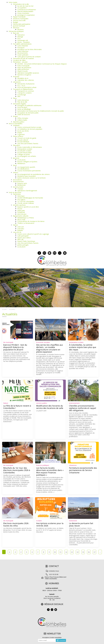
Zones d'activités (23, 13)
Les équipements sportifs (26, 167)
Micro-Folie (21, 220)
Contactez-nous (54, 571)
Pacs (19, 39)
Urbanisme (17, 82)
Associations (17, 180)
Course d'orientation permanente (29, 171)
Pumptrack (21, 212)
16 (89, 552)
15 (83, 552)
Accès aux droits (23, 131)
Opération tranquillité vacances (28, 73)
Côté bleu (21, 229)
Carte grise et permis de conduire (29, 57)
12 (66, 552)
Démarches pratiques (16, 31)
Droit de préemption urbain (27, 87)
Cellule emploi (22, 120)
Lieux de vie (17, 232)
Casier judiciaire (23, 55)
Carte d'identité (23, 46)
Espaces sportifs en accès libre (28, 207)
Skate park (21, 211)
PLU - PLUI (21, 86)
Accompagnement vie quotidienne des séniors (34, 174)
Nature (15, 225)
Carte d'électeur (23, 51)
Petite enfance (18, 136)
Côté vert (21, 227)
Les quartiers (22, 8)
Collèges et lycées (24, 154)
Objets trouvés (23, 71)
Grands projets (18, 187)
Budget (16, 22)
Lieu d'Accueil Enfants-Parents (28, 243)
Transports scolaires (24, 93)
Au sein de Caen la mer (25, 6)
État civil (16, 33)
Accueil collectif (23, 140)
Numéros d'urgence (24, 75)
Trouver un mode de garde (27, 138)
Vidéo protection (23, 69)
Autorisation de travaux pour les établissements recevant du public (41, 111)
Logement (21, 134)
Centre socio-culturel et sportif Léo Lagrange (33, 234)
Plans (15, 98)
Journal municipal (19, 26)
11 (60, 552)
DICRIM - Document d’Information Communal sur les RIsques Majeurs (42, 64)
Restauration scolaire (25, 149)
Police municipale (23, 66)
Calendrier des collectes (26, 80)
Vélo (19, 96)
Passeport (21, 48)
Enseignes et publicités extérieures (29, 105)
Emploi (15, 116)
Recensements (23, 53)
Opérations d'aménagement (27, 191)
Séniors (16, 172)
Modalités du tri (23, 78)
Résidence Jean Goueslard (26, 176)
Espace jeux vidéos (24, 238)
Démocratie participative (22, 24)
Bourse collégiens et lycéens (27, 162)
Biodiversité (21, 185)
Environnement (18, 182)
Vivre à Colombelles (16, 124)
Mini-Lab (20, 239)
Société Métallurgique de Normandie (30, 198)
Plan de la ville (22, 102)
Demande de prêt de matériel (23, 58)
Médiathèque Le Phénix (26, 218)
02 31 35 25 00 (54, 574)
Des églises (21, 200)
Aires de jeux (22, 214)
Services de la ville (19, 20)
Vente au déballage (24, 109)
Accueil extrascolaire (24, 153)
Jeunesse (16, 158)
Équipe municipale (19, 17)
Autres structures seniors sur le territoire (31, 178)
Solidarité (16, 125)
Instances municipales (21, 19)
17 (94, 552)
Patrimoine (17, 194)
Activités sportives (19, 205)
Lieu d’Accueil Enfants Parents (28, 143)
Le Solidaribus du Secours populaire (30, 129)
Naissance (21, 35)
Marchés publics (19, 122)
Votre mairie (13, 2)
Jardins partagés (23, 245)
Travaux (20, 189)
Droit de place (22, 107)
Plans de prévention (24, 68)
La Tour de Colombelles (26, 201)
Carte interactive (23, 100)
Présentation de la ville (21, 4)
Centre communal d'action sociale (29, 127)
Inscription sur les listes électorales (30, 49)
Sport (15, 165)
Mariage (20, 37)
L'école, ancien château (26, 203)
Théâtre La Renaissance (26, 223)
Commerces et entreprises (27, 10)
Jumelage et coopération (26, 15)
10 (55, 552)
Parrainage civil (23, 40)
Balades (20, 230)
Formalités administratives (22, 44)
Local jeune (21, 160)
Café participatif (23, 236)
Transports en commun (26, 91)
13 (72, 552)
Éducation (16, 145)
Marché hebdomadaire (25, 11)
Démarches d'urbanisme (26, 84)
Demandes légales (19, 104)
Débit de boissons (24, 114)
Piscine (20, 209)
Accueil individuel (23, 142)
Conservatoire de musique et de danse (31, 221)
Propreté (16, 77)
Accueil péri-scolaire (24, 151)
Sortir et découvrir (15, 192)
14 (77, 552)
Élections (16, 28)
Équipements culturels (21, 216)
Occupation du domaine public (28, 113)
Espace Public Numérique (26, 241)
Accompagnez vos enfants (27, 156)
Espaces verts (22, 183)
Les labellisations (23, 169)
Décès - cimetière (24, 42)
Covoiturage (22, 95)
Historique (21, 196)
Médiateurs (21, 163)
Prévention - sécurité (20, 62)
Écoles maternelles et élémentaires (30, 147)
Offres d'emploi (23, 118)
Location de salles (19, 60)
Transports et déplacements (23, 89)
